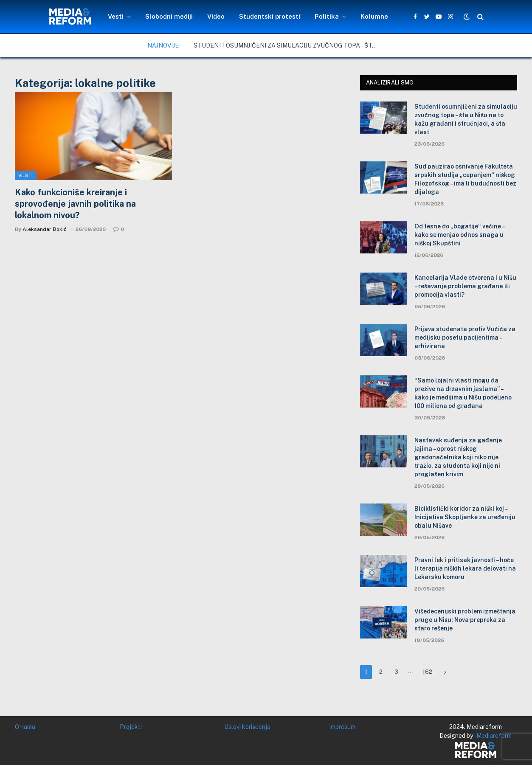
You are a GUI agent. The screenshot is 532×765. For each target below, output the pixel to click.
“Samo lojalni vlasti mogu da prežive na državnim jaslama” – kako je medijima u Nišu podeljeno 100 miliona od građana (463, 393)
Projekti (131, 727)
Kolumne (374, 16)
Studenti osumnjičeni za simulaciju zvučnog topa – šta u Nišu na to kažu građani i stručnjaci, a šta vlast (289, 45)
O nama (25, 727)
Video (216, 16)
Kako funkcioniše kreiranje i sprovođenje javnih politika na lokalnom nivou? (75, 204)
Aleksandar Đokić (45, 229)
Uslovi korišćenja (247, 727)
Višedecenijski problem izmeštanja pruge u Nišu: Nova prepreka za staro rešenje (465, 620)
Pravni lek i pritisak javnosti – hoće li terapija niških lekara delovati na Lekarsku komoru (465, 568)
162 (427, 672)
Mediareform (494, 736)
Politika (327, 16)
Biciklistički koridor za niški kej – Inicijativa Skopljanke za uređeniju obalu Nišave (465, 517)
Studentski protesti (270, 16)
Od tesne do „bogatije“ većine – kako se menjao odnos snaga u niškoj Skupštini (459, 235)
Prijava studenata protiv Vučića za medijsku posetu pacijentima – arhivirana (465, 337)
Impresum (342, 727)
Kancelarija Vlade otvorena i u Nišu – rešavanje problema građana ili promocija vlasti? (465, 286)
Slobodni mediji (169, 16)
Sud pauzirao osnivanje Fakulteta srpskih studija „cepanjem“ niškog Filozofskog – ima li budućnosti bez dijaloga (465, 179)
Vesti (116, 16)
